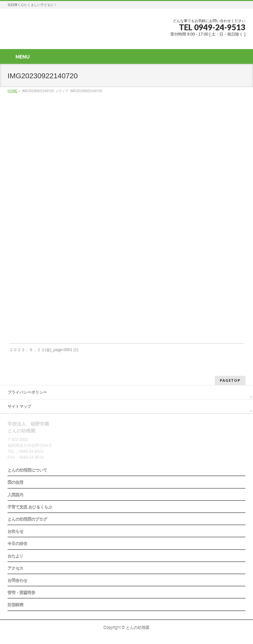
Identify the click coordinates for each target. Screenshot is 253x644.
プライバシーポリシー (27, 392)
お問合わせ (17, 581)
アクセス (15, 569)
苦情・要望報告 (21, 593)
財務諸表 (15, 605)
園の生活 (15, 483)
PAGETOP (230, 380)
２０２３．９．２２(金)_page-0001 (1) (44, 350)
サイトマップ (19, 406)
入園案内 (15, 495)
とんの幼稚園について (27, 471)
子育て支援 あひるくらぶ (30, 507)
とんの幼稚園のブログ (27, 520)
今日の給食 (17, 544)
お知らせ (15, 532)
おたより (15, 556)
